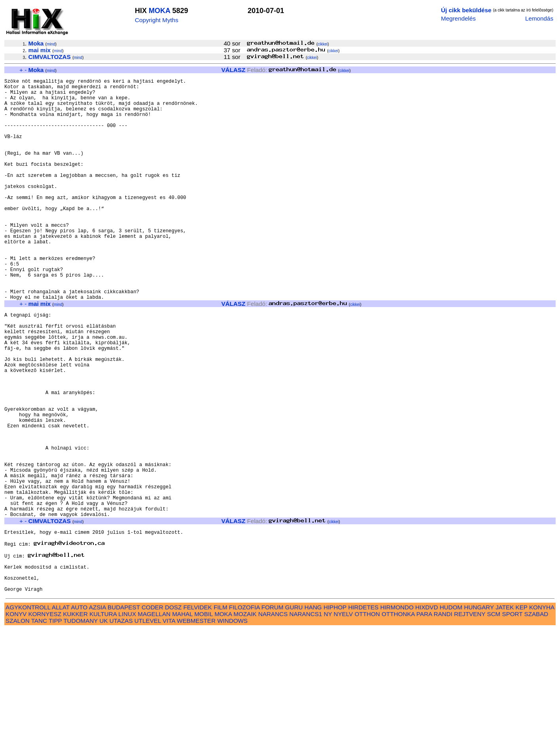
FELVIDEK (197, 714)
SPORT (513, 720)
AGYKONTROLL (28, 714)
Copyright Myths (157, 20)
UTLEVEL (148, 727)
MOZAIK (245, 720)
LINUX (127, 720)
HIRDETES (364, 714)
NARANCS (273, 720)
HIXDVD (426, 714)
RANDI (443, 720)
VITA (169, 727)
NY (328, 720)
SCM (494, 720)
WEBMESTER (196, 727)
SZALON (18, 727)
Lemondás (539, 18)
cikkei (323, 44)
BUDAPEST (124, 714)
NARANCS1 (306, 720)
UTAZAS (121, 727)
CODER (153, 714)
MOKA (159, 11)
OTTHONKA (398, 720)
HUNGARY (479, 714)
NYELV (343, 720)
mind (51, 44)
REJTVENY (470, 720)
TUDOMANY (81, 727)
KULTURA (103, 720)
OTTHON (367, 720)
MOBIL (204, 720)
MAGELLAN (154, 720)
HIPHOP (335, 714)
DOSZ (173, 714)
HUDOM (451, 714)
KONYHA (542, 714)
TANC (39, 727)
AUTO (79, 714)
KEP (522, 714)
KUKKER (75, 720)
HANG (313, 714)
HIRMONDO (397, 714)
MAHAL (182, 720)
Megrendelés (458, 18)
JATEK (505, 714)
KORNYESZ (45, 720)
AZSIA (98, 714)
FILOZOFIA (245, 714)
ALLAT (61, 714)
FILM (221, 714)
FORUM (272, 714)
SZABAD (536, 720)
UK (103, 727)
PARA (424, 720)
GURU (294, 714)
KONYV (16, 720)
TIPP (55, 727)
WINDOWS (233, 727)
